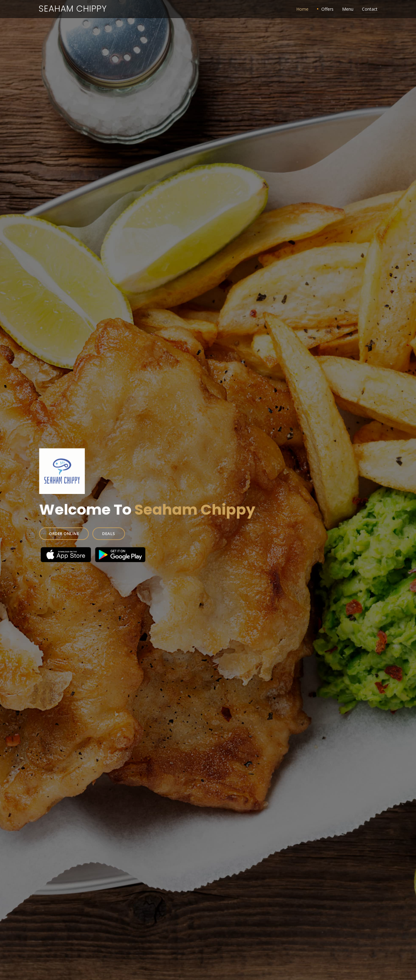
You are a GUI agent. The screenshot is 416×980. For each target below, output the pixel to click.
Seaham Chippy (73, 9)
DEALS (112, 532)
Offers (327, 9)
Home (302, 9)
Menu (348, 9)
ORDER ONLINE (69, 532)
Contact (370, 9)
